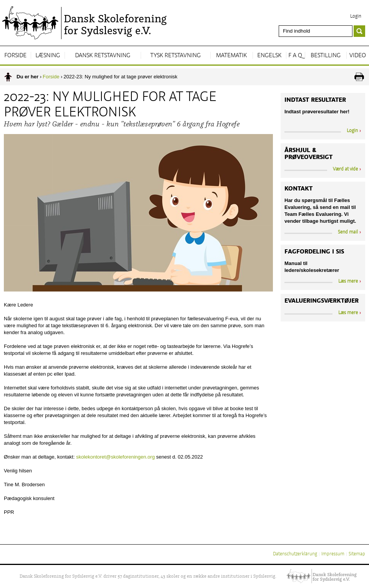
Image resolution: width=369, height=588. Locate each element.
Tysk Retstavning (175, 56)
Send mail (348, 232)
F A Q (295, 56)
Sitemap (357, 554)
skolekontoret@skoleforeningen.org (116, 457)
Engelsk (269, 56)
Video (358, 56)
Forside (15, 56)
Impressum (333, 554)
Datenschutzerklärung (295, 554)
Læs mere (348, 282)
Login (356, 17)
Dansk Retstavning (103, 56)
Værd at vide (345, 169)
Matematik (231, 56)
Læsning (48, 56)
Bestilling (326, 56)
